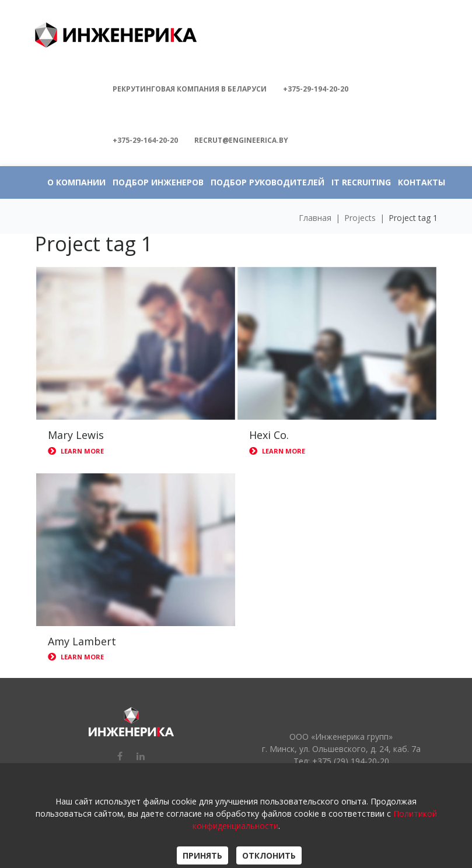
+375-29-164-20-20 (145, 140)
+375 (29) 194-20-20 (351, 761)
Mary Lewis (76, 435)
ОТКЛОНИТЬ (269, 855)
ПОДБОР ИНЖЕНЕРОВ (158, 182)
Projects (360, 218)
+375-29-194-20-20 (316, 89)
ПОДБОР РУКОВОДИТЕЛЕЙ (268, 182)
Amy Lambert (82, 641)
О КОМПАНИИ (76, 182)
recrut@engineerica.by (241, 140)
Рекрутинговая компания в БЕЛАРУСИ (190, 89)
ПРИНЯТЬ (202, 855)
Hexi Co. (269, 435)
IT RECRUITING (361, 182)
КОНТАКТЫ (422, 182)
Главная (315, 218)
